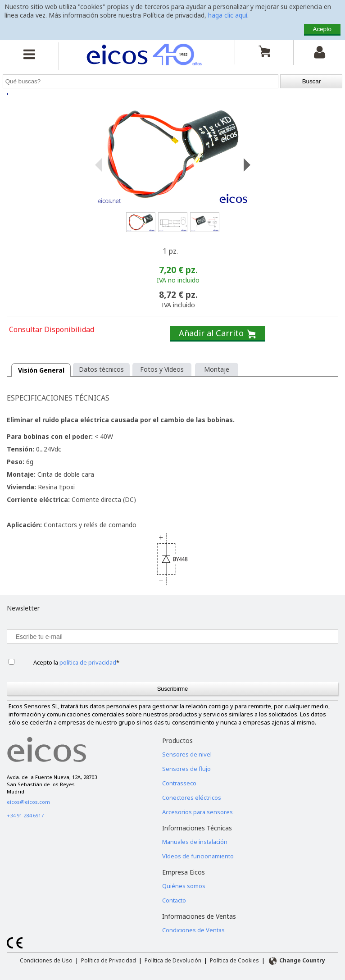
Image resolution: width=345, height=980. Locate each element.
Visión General (41, 370)
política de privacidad (88, 662)
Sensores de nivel (187, 754)
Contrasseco (179, 783)
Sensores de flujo (186, 769)
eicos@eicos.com (28, 802)
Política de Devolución (173, 960)
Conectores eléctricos (192, 798)
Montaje (217, 369)
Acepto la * (76, 662)
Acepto (322, 29)
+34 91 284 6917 (25, 815)
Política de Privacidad (109, 960)
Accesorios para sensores (197, 812)
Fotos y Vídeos (162, 369)
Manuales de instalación (195, 842)
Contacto (174, 900)
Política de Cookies (234, 960)
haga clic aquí (228, 15)
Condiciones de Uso (46, 960)
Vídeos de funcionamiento (198, 856)
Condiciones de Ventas (193, 930)
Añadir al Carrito (218, 333)
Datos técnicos (101, 369)
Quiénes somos (184, 886)
